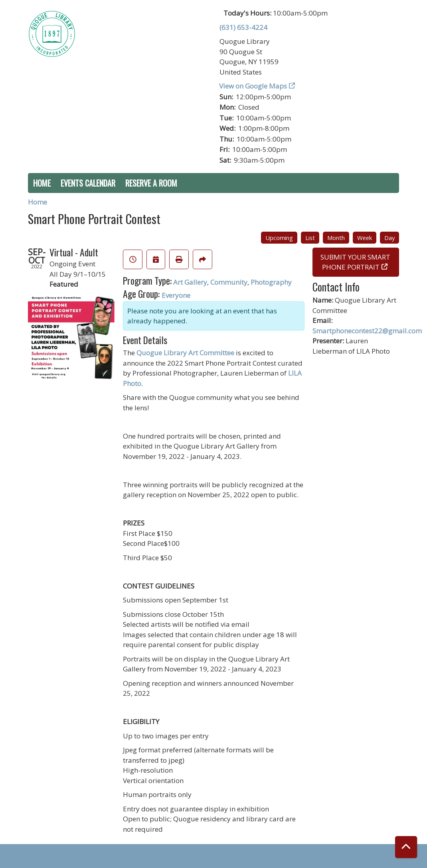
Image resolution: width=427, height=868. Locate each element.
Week (365, 238)
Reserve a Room (151, 183)
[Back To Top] (406, 847)
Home (42, 183)
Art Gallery (190, 282)
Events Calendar (88, 183)
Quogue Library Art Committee (185, 353)
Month (336, 238)
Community (229, 282)
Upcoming (279, 238)
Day (389, 238)
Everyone (176, 295)
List (310, 238)
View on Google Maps (253, 86)
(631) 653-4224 (243, 27)
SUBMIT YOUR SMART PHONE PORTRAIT (355, 262)
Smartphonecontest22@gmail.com (367, 331)
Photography (271, 282)
